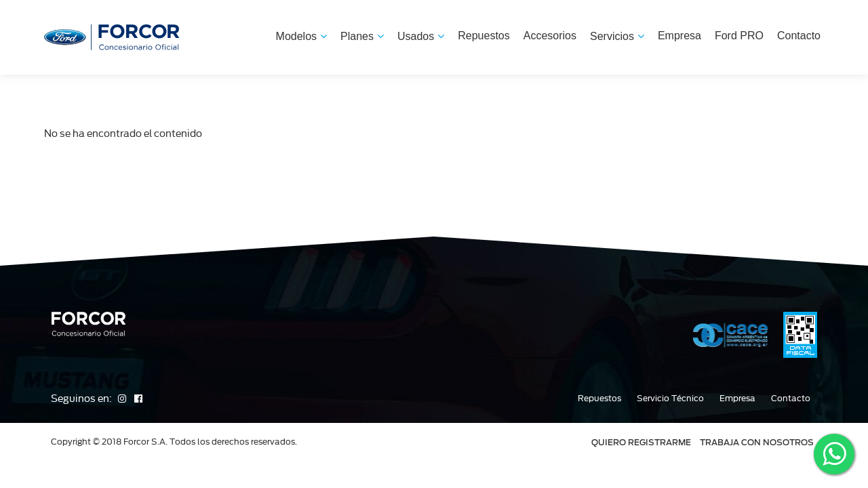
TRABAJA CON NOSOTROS (757, 442)
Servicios (617, 36)
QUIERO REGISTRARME (641, 442)
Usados (421, 36)
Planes (362, 36)
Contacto (799, 36)
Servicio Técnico (670, 399)
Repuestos (484, 36)
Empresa (679, 36)
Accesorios (550, 36)
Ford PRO (739, 36)
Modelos (301, 36)
